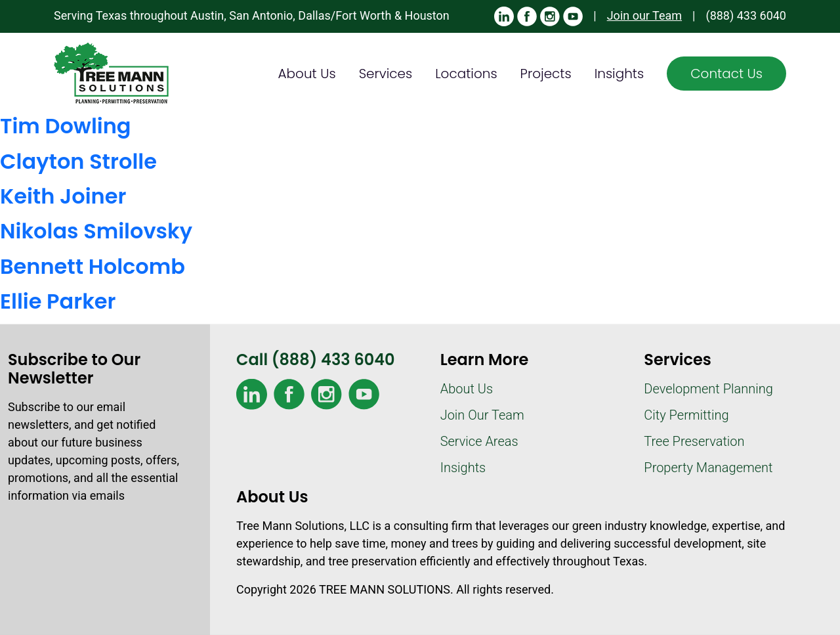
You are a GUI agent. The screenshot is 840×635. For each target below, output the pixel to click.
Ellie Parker (58, 301)
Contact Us (726, 74)
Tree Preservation (694, 441)
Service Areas (479, 441)
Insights (619, 74)
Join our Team (644, 15)
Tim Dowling (66, 126)
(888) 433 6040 (746, 15)
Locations (466, 74)
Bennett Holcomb (93, 266)
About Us (307, 74)
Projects (546, 74)
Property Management (708, 468)
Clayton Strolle (78, 161)
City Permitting (686, 415)
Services (386, 74)
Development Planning (708, 389)
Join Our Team (482, 415)
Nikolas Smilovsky (96, 231)
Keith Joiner (63, 196)
